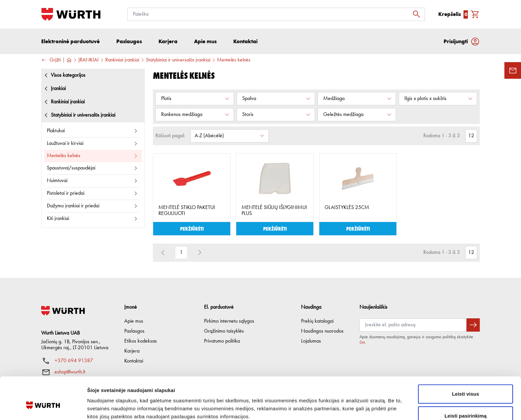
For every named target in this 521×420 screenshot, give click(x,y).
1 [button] (181, 253)
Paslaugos (134, 331)
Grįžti (51, 60)
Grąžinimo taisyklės (224, 331)
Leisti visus (466, 360)
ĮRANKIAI (89, 60)
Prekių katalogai (317, 321)
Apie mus (134, 321)
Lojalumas (311, 341)
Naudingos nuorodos (322, 331)
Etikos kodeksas (141, 341)
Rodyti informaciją (341, 407)
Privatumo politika (222, 341)
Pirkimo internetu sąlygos (229, 321)
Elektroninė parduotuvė (70, 41)
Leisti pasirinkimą (466, 382)
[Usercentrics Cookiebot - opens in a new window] (43, 407)
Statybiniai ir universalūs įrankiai (178, 60)
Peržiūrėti (192, 228)
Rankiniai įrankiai (122, 60)
